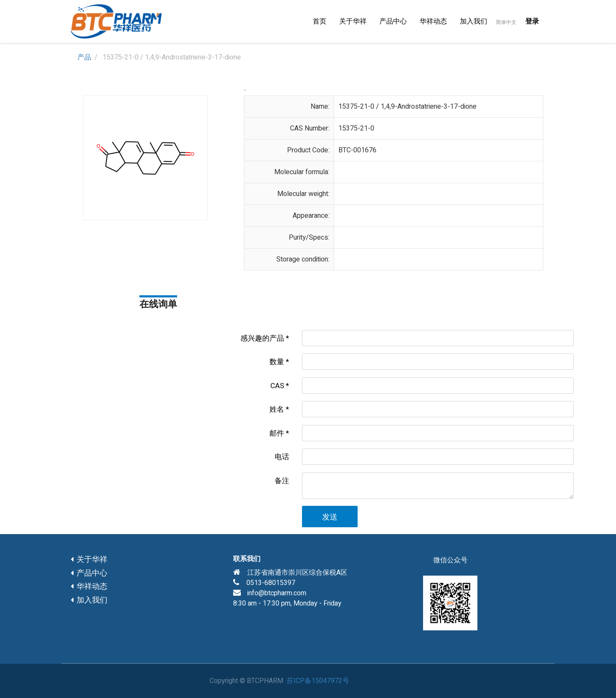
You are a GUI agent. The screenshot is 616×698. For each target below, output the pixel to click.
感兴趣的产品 (262, 338)
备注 (282, 481)
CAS (277, 386)
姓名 (277, 409)
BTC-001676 (357, 150)
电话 (282, 457)
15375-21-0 (356, 128)
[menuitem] (320, 21)
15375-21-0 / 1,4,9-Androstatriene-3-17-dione (407, 107)
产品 (84, 57)
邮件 (277, 433)
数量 (277, 362)
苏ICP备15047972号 (318, 681)
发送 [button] (330, 517)
